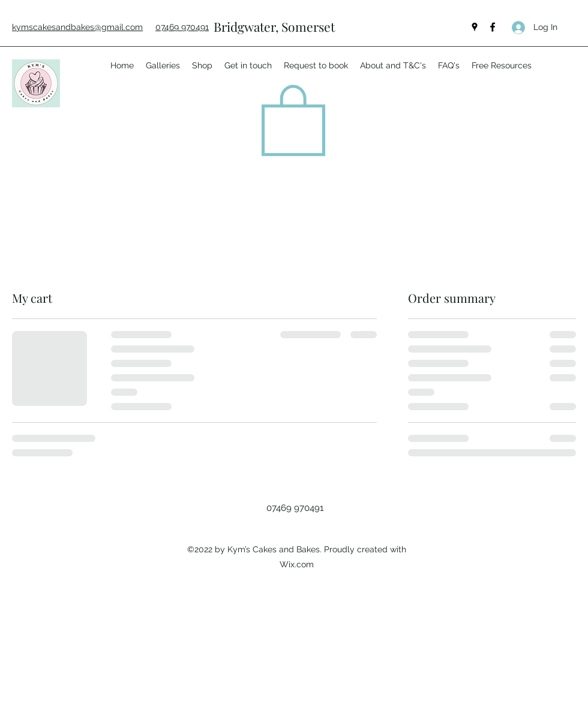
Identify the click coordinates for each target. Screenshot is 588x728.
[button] (293, 118)
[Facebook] (493, 27)
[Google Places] (475, 27)
